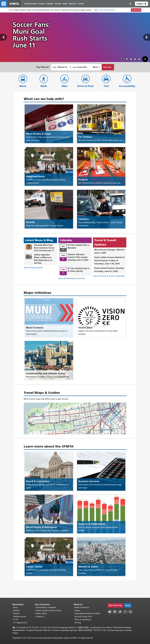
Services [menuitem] (58, 4)
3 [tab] (131, 59)
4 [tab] (136, 59)
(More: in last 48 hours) (104, 10)
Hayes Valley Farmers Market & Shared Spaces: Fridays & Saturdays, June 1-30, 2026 (109, 260)
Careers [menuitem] (81, 4)
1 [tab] (123, 59)
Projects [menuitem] (42, 4)
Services (16, 610)
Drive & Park (85, 86)
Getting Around (20, 617)
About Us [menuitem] (73, 4)
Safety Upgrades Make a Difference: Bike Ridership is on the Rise (43, 259)
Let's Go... (108, 67)
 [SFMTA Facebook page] (115, 612)
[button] (142, 4)
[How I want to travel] (96, 67)
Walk (44, 86)
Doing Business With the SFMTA (87, 614)
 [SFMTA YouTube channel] (110, 612)
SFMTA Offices (41, 614)
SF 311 (16, 620)
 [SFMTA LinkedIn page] (131, 612)
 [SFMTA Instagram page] (125, 612)
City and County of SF (83, 617)
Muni (23, 86)
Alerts (11, 10)
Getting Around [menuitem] (31, 4)
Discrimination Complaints (46, 607)
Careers (77, 610)
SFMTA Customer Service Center (48, 610)
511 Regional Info (20, 623)
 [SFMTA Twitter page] (120, 612)
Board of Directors (82, 607)
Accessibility (127, 86)
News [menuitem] (65, 4)
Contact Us (40, 617)
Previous (3, 37)
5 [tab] (140, 59)
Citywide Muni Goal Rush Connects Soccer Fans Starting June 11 (44, 248)
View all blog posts (32, 268)
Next (147, 37)
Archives (78, 623)
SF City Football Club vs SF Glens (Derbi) (78, 270)
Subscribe (136, 10)
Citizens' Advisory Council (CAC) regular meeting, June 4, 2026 (78, 257)
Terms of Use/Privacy (83, 620)
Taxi (106, 86)
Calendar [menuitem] (50, 4)
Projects (16, 614)
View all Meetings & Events (71, 278)
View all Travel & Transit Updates (108, 276)
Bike (65, 86)
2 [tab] (127, 59)
